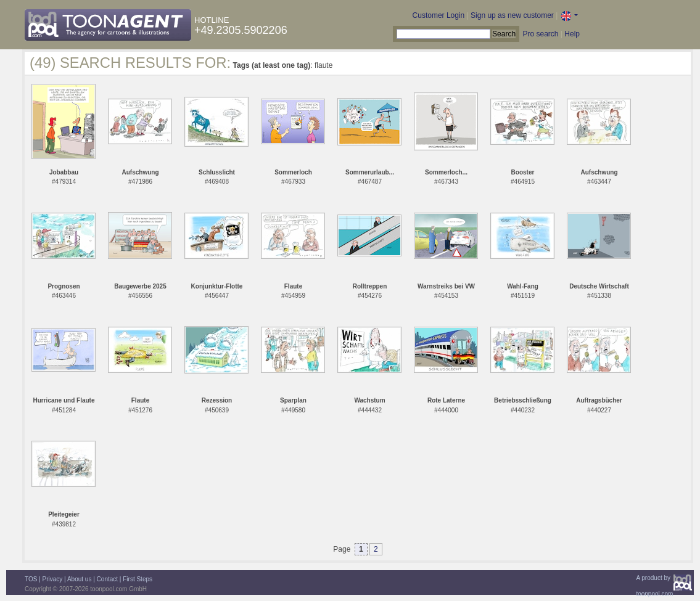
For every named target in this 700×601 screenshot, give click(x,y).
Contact (107, 579)
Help (572, 34)
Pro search (540, 34)
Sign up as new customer (512, 15)
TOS (31, 579)
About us (79, 579)
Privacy (53, 579)
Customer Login (439, 15)
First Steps (138, 579)
